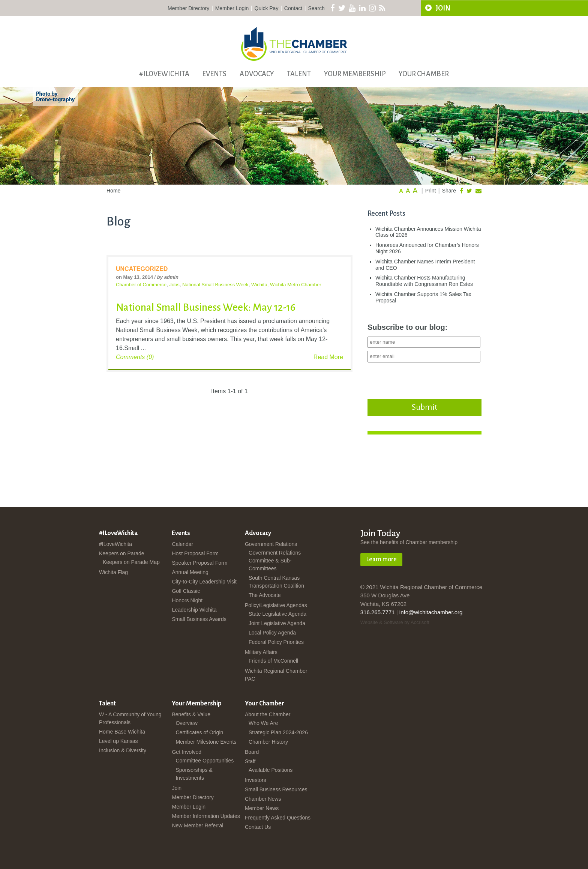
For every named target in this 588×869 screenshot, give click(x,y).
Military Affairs (261, 652)
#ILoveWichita (164, 74)
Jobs (174, 285)
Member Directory (188, 8)
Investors (256, 780)
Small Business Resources (276, 789)
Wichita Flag (113, 572)
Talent (299, 74)
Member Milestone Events (206, 742)
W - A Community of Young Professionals (130, 718)
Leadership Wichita (194, 610)
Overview (186, 723)
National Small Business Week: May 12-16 (206, 307)
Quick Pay (267, 8)
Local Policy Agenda (272, 633)
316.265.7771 (378, 612)
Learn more (381, 559)
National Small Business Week (215, 285)
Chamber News (263, 799)
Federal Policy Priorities (276, 642)
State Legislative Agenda (277, 614)
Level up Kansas (118, 741)
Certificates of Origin (199, 732)
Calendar (182, 544)
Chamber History (268, 742)
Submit (424, 407)
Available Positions (271, 770)
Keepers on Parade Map (131, 562)
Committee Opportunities (205, 761)
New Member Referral (197, 825)
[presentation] (424, 379)
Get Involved (187, 752)
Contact (293, 8)
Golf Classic (186, 591)
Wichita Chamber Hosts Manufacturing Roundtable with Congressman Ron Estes (424, 281)
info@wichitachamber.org (431, 612)
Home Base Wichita (122, 732)
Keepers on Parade (122, 553)
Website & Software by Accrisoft (395, 622)
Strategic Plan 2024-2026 (278, 732)
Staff (250, 761)
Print (431, 191)
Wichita (259, 285)
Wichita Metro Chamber (296, 285)
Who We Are (263, 723)
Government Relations (271, 544)
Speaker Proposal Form (199, 563)
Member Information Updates (206, 816)
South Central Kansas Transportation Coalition (276, 582)
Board (252, 752)
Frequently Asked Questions (278, 818)
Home (113, 191)
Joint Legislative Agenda (277, 623)
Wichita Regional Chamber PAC (276, 675)
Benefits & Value (191, 714)
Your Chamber (424, 74)
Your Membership (355, 74)
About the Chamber (268, 714)
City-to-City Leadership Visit (204, 582)
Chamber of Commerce (141, 285)
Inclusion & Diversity (123, 750)
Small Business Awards (199, 619)
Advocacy (257, 74)
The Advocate (265, 595)
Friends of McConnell (273, 661)
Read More (328, 357)
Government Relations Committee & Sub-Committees (275, 561)
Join (177, 788)
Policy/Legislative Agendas (276, 605)
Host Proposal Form (195, 553)
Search (316, 8)
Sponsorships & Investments (194, 774)
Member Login (232, 8)
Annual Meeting (190, 572)
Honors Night (187, 600)
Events (214, 74)
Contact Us (258, 827)
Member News (262, 808)
